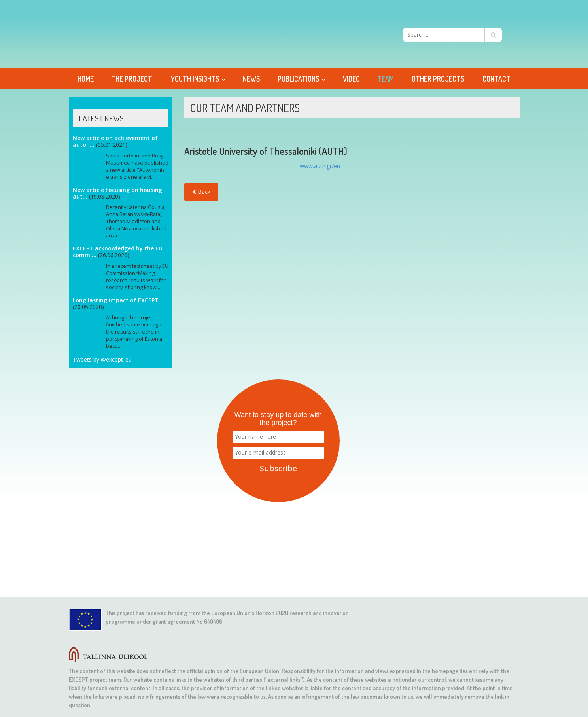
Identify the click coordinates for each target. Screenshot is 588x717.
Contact (496, 79)
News (251, 79)
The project (132, 79)
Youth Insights (195, 79)
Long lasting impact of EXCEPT (116, 300)
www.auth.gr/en (320, 166)
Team (386, 79)
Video (351, 79)
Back (201, 192)
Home (86, 79)
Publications (298, 79)
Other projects (438, 79)
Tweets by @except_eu (102, 359)
